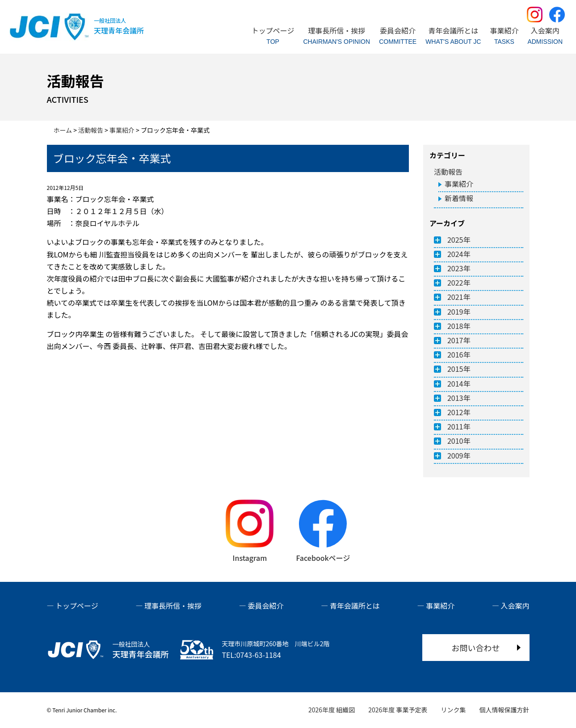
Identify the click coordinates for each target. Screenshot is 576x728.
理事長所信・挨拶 (173, 606)
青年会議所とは (355, 606)
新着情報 (459, 198)
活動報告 (448, 172)
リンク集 (454, 710)
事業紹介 (459, 184)
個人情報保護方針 (505, 710)
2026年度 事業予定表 (398, 710)
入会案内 (515, 606)
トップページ (77, 606)
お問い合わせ (476, 648)
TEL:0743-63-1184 (252, 655)
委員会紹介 (265, 606)
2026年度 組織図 (332, 710)
